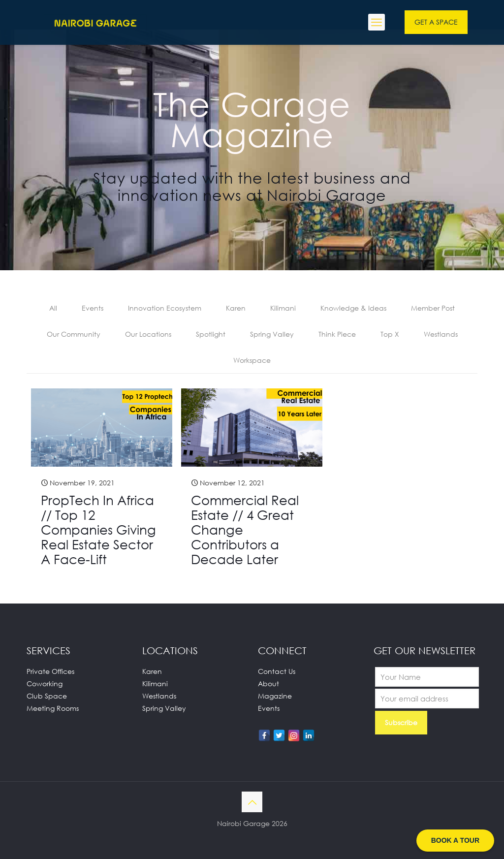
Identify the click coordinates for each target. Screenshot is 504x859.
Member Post (433, 308)
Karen (236, 308)
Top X (390, 334)
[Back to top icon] (252, 802)
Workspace (252, 360)
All (53, 308)
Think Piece (337, 334)
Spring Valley (272, 334)
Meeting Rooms (53, 708)
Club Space (47, 696)
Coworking (45, 684)
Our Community (74, 334)
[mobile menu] (377, 22)
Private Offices (50, 671)
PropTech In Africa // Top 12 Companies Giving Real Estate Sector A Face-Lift (98, 530)
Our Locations (148, 334)
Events (93, 308)
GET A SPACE (436, 22)
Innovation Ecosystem (165, 308)
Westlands (441, 334)
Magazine (275, 696)
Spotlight (211, 334)
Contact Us (277, 671)
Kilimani (283, 308)
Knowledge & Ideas (353, 308)
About (268, 684)
